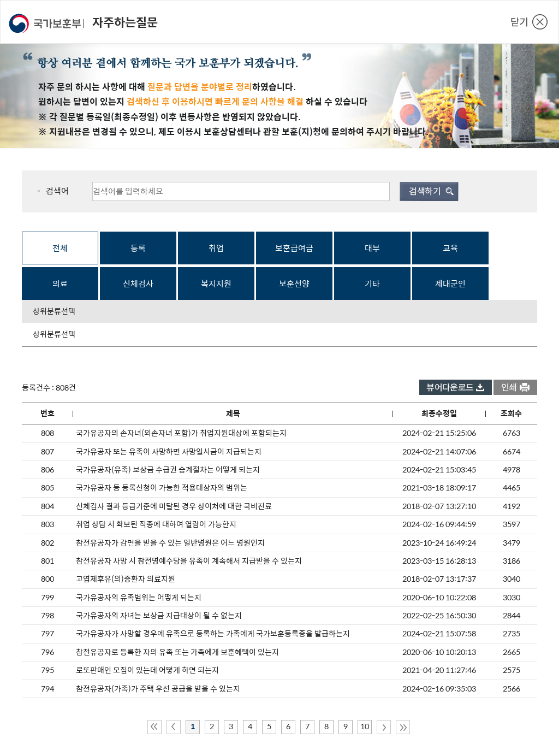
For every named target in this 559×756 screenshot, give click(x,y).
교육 (450, 249)
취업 (216, 249)
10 (365, 727)
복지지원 (216, 284)
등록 (138, 249)
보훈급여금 (294, 249)
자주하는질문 (125, 22)
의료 (60, 284)
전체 (60, 249)
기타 (372, 284)
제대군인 (450, 284)
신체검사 (138, 284)
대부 (372, 249)
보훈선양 (294, 284)
